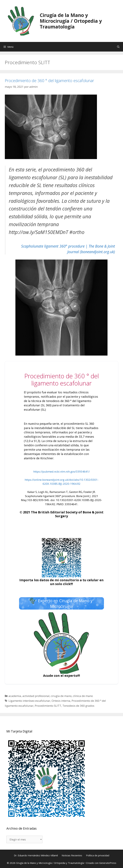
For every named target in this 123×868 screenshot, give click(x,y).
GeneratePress (108, 863)
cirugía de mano (61, 696)
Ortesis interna (61, 701)
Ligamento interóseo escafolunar (29, 701)
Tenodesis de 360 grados (78, 706)
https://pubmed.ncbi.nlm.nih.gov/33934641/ (61, 472)
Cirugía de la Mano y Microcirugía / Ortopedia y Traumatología (71, 21)
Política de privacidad (98, 855)
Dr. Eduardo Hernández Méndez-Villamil (36, 855)
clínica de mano (83, 696)
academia (15, 696)
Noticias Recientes (72, 855)
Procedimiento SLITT (48, 706)
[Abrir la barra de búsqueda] (118, 47)
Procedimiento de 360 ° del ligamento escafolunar (49, 80)
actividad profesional (36, 696)
